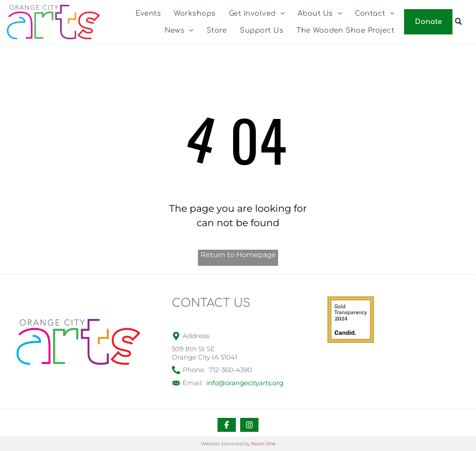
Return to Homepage (238, 255)
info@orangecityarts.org (245, 383)
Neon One (263, 444)
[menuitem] (148, 13)
